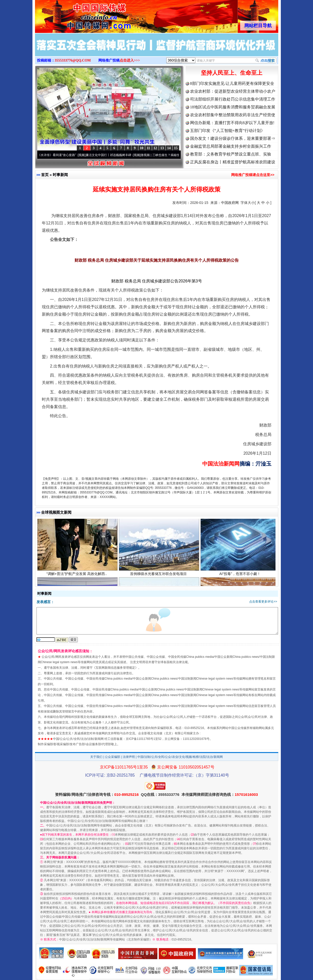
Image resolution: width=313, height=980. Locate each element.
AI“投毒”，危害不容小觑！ (241, 578)
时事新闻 (60, 175)
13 (162, 148)
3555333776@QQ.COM (73, 60)
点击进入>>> (130, 60)
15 (176, 148)
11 (148, 148)
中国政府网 (230, 203)
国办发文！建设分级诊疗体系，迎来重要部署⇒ (233, 138)
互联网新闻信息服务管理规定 (115, 668)
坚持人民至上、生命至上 (232, 73)
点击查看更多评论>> (263, 602)
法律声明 (129, 757)
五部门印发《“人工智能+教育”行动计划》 (227, 131)
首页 (45, 175)
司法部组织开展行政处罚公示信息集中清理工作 (233, 99)
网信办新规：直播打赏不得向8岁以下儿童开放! (232, 123)
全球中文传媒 (77, 15)
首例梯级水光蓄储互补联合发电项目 (159, 578)
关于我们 (96, 757)
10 (142, 148)
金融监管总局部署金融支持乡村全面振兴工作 (231, 146)
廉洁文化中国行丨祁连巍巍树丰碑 (113, 155)
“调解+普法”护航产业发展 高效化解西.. (77, 578)
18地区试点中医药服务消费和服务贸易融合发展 (233, 107)
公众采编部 (113, 757)
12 (155, 148)
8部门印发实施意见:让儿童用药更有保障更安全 (232, 83)
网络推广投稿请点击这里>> (253, 175)
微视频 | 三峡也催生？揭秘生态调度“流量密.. (175, 155)
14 (169, 148)
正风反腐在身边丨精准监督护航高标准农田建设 (233, 162)
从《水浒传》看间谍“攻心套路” (59, 155)
